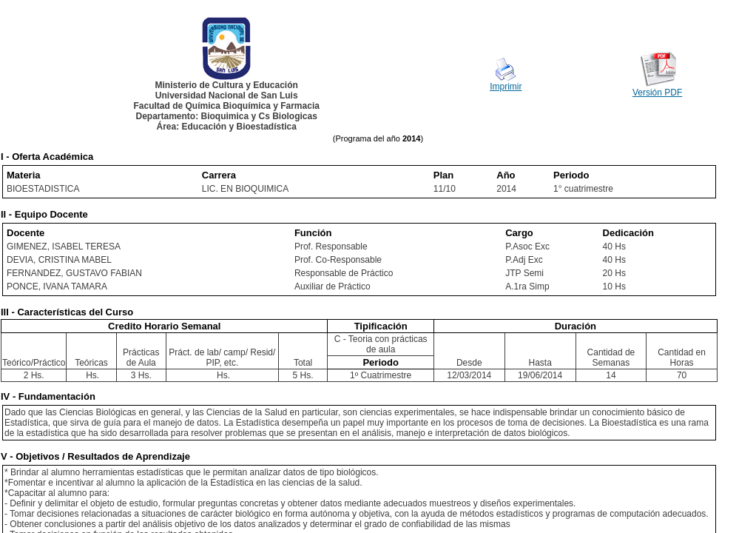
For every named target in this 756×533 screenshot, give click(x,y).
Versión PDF (657, 93)
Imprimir (506, 87)
